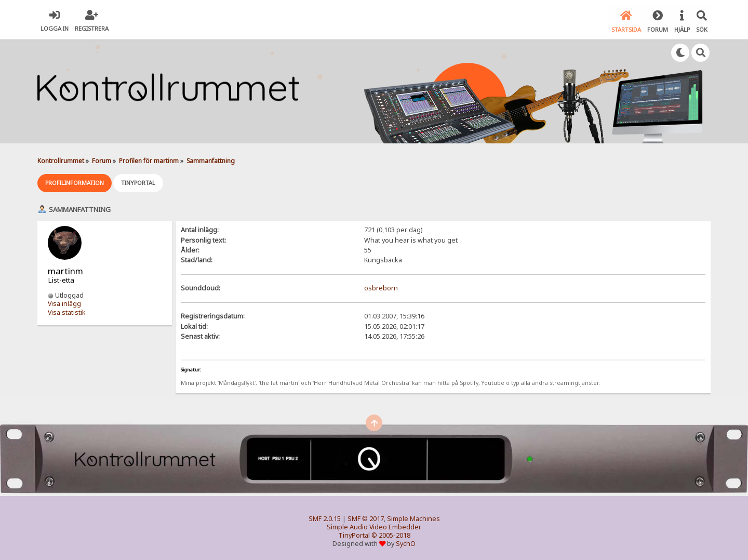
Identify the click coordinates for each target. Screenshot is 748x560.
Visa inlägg (64, 303)
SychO (406, 543)
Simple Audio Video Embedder (374, 526)
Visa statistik (67, 311)
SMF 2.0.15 (325, 518)
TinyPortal (354, 534)
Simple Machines (413, 518)
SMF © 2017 (366, 518)
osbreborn (381, 288)
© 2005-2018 (391, 534)
